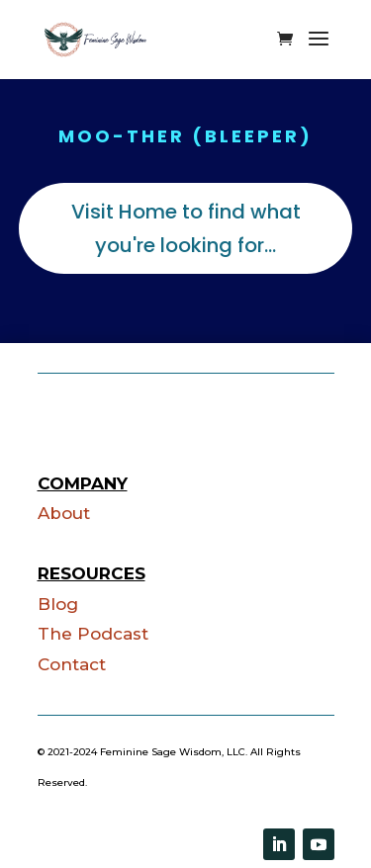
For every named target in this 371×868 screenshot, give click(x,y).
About (64, 513)
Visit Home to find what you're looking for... (186, 228)
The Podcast (93, 634)
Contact (72, 664)
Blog (58, 604)
